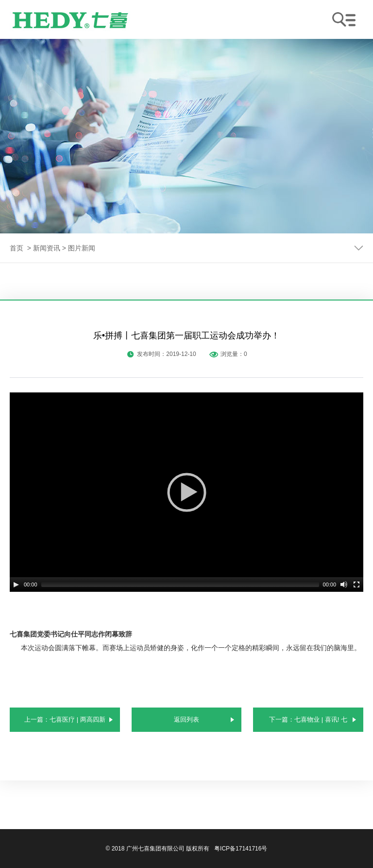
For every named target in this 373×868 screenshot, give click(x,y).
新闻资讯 (47, 248)
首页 (17, 248)
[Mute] (344, 585)
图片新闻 (82, 248)
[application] (186, 492)
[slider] (180, 585)
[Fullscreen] (356, 585)
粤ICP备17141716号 (241, 849)
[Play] (16, 585)
